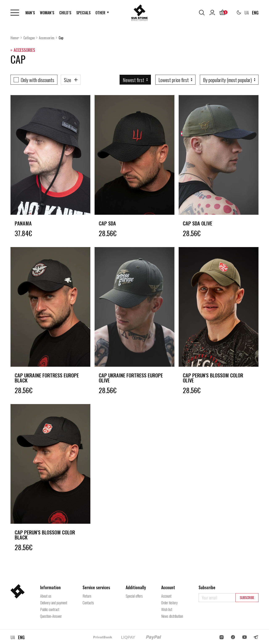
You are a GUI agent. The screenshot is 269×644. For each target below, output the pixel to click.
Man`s (30, 13)
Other (100, 13)
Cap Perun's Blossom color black (45, 535)
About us (46, 596)
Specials (83, 13)
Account (166, 596)
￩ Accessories (23, 50)
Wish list (167, 609)
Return (87, 596)
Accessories (47, 38)
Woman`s (47, 13)
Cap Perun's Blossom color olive (213, 378)
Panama (23, 223)
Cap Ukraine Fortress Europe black (47, 378)
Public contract (50, 609)
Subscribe (247, 598)
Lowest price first (174, 80)
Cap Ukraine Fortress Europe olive (131, 378)
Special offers (134, 596)
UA (247, 13)
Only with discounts (38, 80)
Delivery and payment (54, 603)
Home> (15, 38)
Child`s (65, 13)
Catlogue (29, 38)
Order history (169, 603)
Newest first (133, 80)
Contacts (88, 603)
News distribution (172, 616)
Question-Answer (51, 616)
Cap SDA (107, 223)
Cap (61, 38)
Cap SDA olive (198, 223)
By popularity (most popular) (227, 80)
